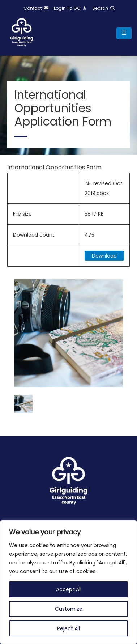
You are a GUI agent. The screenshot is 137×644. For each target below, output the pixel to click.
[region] (68, 582)
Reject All (68, 628)
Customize (69, 609)
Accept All (69, 589)
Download (104, 256)
